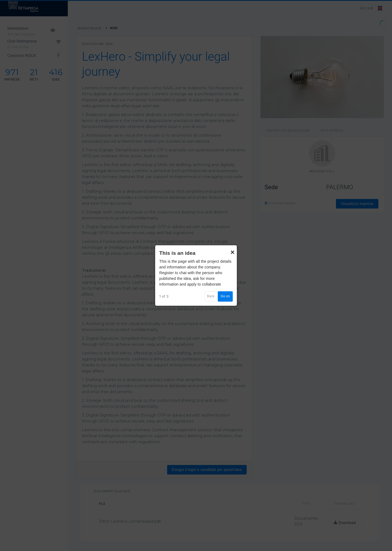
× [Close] (232, 250)
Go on (225, 296)
